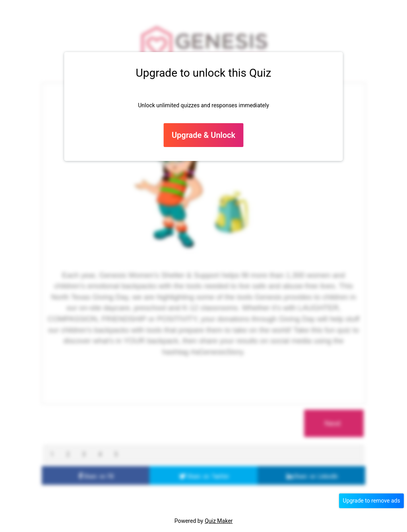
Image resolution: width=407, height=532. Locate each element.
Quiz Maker (219, 521)
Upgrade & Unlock (203, 135)
